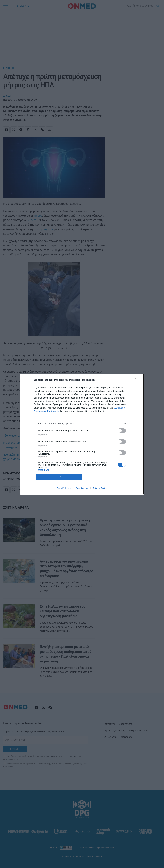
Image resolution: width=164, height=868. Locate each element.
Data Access (82, 488)
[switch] (122, 431)
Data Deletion (64, 488)
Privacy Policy (100, 488)
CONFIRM (59, 477)
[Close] (137, 380)
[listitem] (82, 424)
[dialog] (82, 434)
